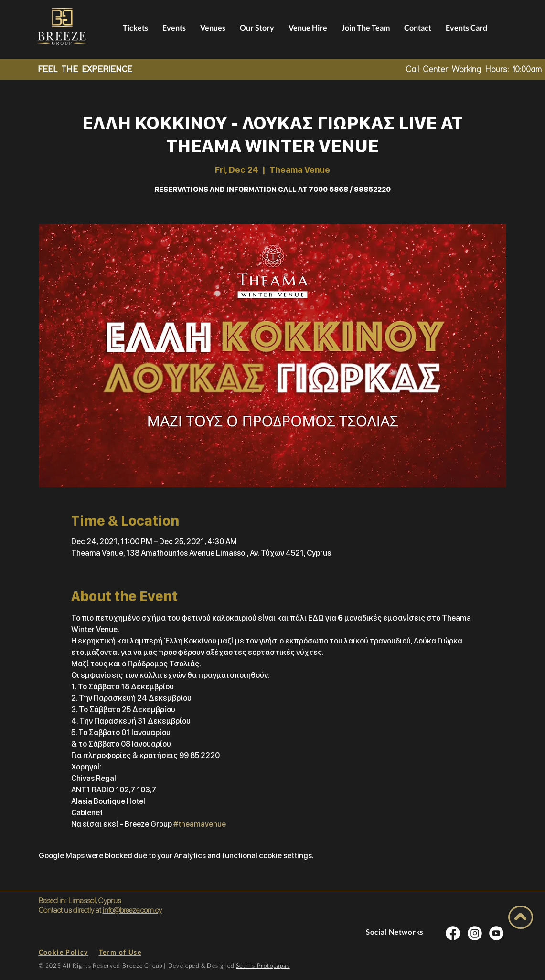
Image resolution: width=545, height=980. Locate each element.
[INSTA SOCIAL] (453, 933)
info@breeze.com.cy (132, 910)
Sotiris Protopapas (263, 965)
